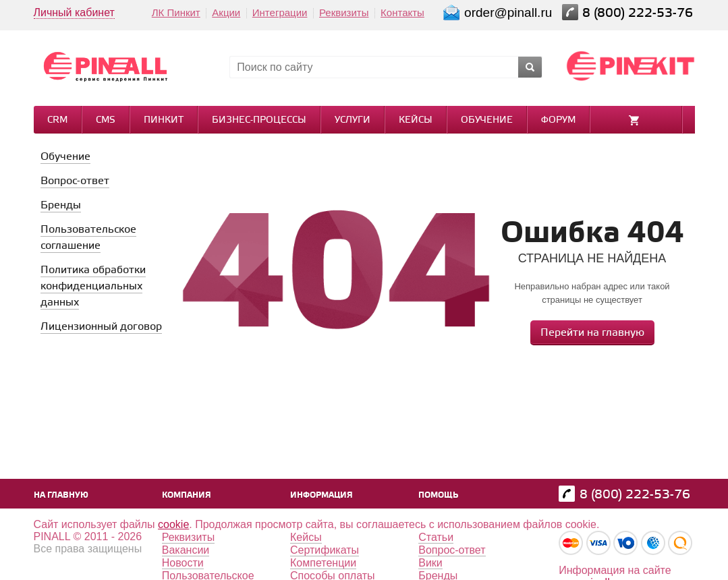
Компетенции (323, 563)
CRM (57, 120)
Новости (183, 563)
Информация (321, 495)
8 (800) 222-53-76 (639, 13)
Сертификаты (325, 550)
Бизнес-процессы (259, 120)
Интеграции (280, 12)
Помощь (438, 495)
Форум (558, 120)
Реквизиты (344, 12)
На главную (61, 495)
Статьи (436, 537)
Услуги (353, 120)
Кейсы (416, 120)
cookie (173, 524)
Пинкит (164, 120)
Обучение (487, 120)
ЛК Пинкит (176, 12)
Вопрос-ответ (452, 550)
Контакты (402, 12)
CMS (106, 120)
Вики (430, 563)
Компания (187, 495)
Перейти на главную (592, 333)
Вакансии (186, 550)
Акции (226, 12)
